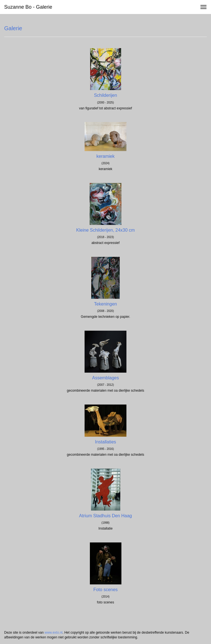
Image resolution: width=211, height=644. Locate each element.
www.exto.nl (54, 633)
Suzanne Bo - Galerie (28, 7)
